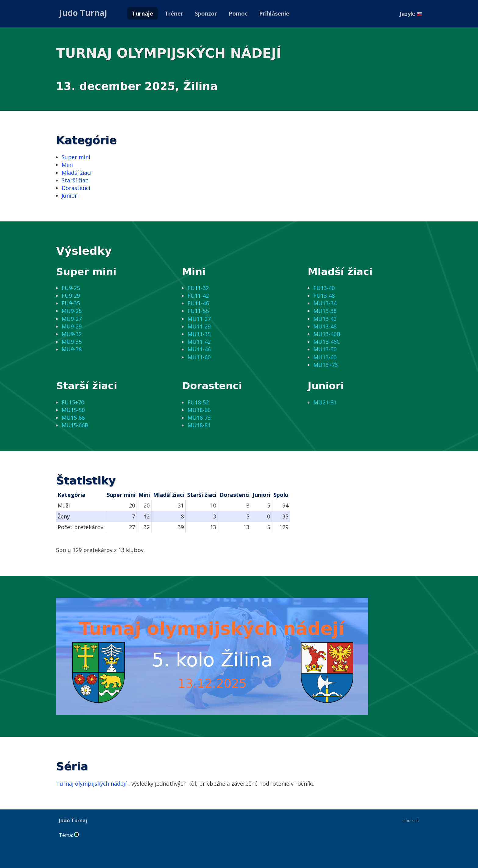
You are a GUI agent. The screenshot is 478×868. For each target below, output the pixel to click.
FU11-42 (198, 296)
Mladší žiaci (77, 173)
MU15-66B (75, 425)
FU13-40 (324, 288)
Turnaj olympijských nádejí (91, 784)
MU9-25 (72, 311)
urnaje (143, 13)
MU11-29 (199, 326)
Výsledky (84, 251)
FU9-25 (71, 288)
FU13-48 (324, 296)
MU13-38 (325, 311)
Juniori (70, 195)
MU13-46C (327, 342)
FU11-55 (198, 311)
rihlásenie (274, 13)
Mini (67, 165)
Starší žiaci (76, 180)
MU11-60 (199, 357)
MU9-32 (72, 334)
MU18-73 (199, 418)
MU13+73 (326, 365)
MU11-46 (199, 349)
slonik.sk (411, 820)
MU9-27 (72, 319)
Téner (174, 13)
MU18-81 (199, 425)
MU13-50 (325, 349)
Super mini (76, 157)
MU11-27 (199, 319)
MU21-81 (325, 402)
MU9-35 (72, 342)
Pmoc (238, 13)
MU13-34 (325, 303)
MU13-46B (327, 334)
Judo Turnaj (83, 13)
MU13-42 (325, 319)
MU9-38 (72, 349)
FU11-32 (198, 288)
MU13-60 (325, 357)
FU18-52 (198, 402)
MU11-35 (199, 334)
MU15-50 (73, 410)
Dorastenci (76, 188)
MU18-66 (199, 410)
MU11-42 (199, 342)
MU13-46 (325, 326)
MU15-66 (73, 418)
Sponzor (206, 13)
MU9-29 (72, 326)
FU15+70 (73, 402)
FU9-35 (71, 303)
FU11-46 (198, 303)
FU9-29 (71, 296)
